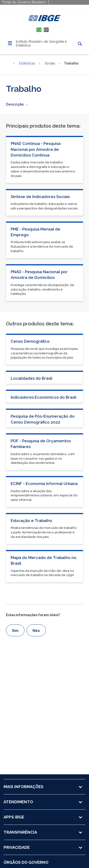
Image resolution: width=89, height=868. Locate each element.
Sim (15, 631)
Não (36, 631)
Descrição (15, 104)
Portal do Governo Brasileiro (24, 2)
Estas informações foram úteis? (33, 615)
